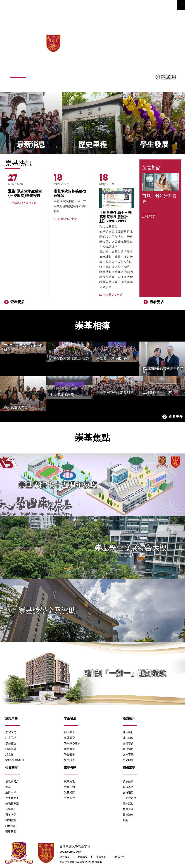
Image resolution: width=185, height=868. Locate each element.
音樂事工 (11, 809)
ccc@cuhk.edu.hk (71, 852)
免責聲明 (101, 857)
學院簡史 (11, 732)
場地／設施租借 (15, 760)
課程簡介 (128, 738)
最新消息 (128, 815)
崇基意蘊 (11, 743)
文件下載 (128, 754)
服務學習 (128, 743)
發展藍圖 (128, 781)
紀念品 (9, 754)
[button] (18, 78)
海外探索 (69, 738)
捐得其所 (128, 787)
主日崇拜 (11, 792)
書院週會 (128, 749)
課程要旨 (128, 732)
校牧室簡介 (12, 781)
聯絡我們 (11, 831)
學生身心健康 (72, 743)
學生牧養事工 (13, 798)
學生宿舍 (69, 754)
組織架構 (11, 749)
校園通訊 (69, 781)
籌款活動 (128, 804)
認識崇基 (166, 77)
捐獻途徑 (128, 809)
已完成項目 (130, 798)
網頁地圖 (65, 857)
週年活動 (11, 815)
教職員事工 (12, 804)
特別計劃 (11, 820)
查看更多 (14, 302)
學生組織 (69, 760)
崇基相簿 (69, 792)
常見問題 (128, 760)
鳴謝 (125, 820)
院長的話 (11, 738)
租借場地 (11, 826)
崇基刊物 (69, 787)
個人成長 (69, 732)
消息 (8, 787)
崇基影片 (69, 798)
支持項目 (128, 792)
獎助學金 (69, 749)
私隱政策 (83, 857)
